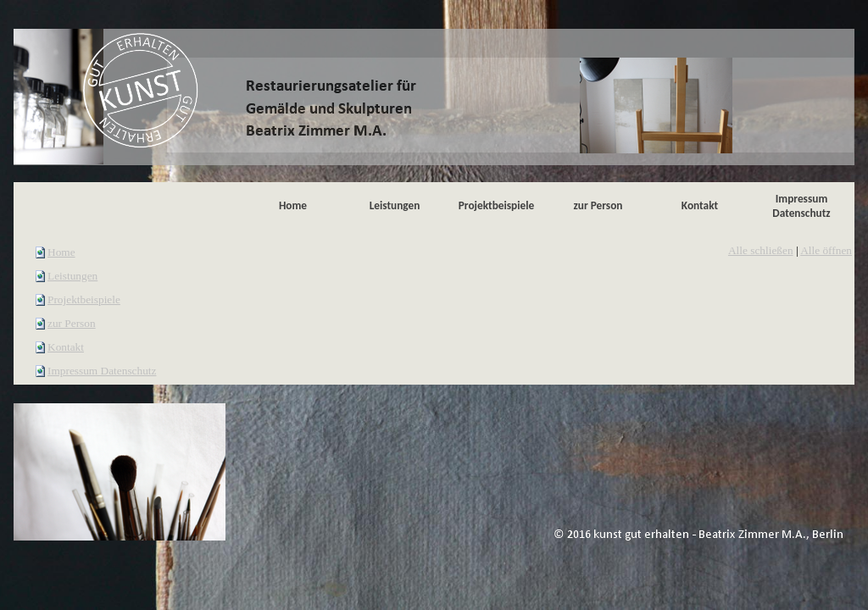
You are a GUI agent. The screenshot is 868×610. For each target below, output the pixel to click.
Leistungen (72, 276)
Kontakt (66, 347)
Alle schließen (761, 250)
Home (61, 252)
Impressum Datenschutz (102, 371)
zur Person (72, 323)
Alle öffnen (826, 250)
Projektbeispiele (84, 299)
